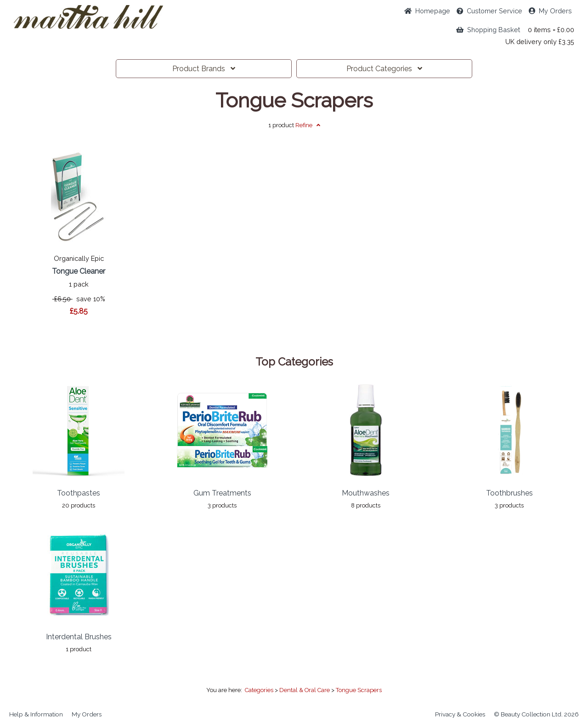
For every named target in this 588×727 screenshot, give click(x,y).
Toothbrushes (509, 493)
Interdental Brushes (79, 637)
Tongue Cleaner (79, 271)
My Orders (550, 11)
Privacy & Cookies (460, 714)
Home (427, 11)
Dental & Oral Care (305, 690)
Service (489, 11)
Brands (204, 69)
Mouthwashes (366, 493)
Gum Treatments (222, 493)
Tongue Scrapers (294, 101)
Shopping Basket (488, 30)
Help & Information (36, 714)
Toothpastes (79, 493)
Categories (384, 69)
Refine (308, 125)
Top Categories (294, 362)
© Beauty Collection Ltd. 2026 (536, 714)
